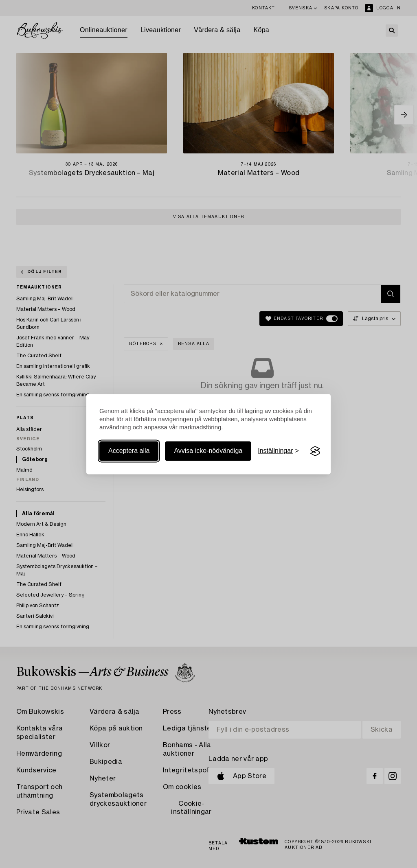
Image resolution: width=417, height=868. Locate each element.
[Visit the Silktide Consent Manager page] (315, 451)
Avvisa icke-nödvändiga (208, 451)
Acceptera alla (129, 451)
